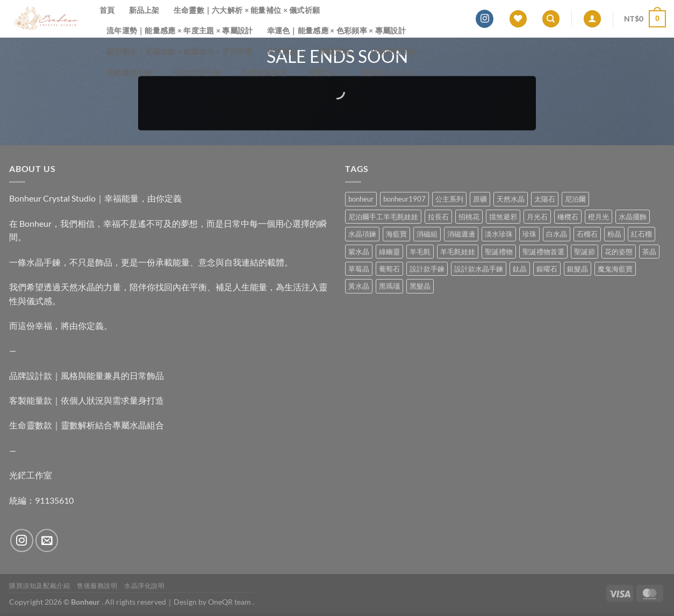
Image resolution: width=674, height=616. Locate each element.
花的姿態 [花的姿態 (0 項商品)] (619, 252)
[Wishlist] (518, 19)
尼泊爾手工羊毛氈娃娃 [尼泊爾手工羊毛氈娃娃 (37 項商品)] (383, 217)
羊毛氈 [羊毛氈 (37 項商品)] (420, 252)
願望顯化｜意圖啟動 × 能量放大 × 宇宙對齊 (180, 51)
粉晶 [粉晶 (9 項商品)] (614, 234)
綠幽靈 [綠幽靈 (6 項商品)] (389, 252)
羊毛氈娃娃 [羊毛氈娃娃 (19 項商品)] (458, 252)
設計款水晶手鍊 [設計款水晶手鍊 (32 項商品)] (479, 269)
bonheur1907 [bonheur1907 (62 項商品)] (404, 199)
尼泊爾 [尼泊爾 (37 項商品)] (575, 199)
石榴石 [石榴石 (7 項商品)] (587, 234)
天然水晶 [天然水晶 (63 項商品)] (511, 199)
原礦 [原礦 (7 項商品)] (480, 199)
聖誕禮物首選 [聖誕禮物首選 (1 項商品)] (543, 252)
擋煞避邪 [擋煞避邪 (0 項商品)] (503, 217)
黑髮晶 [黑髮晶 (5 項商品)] (420, 286)
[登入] (592, 19)
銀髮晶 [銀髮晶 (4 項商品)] (578, 269)
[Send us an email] (47, 540)
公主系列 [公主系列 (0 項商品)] (449, 199)
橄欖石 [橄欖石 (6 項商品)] (568, 217)
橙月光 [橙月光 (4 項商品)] (598, 217)
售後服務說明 (97, 586)
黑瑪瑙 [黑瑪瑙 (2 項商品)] (389, 286)
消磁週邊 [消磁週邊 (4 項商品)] (461, 234)
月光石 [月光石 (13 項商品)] (537, 217)
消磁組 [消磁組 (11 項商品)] (427, 234)
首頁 (107, 10)
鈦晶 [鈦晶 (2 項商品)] (520, 269)
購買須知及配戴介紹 (40, 586)
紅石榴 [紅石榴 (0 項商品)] (641, 234)
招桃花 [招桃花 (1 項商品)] (469, 217)
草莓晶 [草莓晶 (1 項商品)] (359, 269)
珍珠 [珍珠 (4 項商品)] (529, 234)
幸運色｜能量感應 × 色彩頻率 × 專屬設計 (336, 30)
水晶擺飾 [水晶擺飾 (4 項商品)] (633, 217)
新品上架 (144, 10)
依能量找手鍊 (133, 72)
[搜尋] (551, 19)
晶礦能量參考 (267, 72)
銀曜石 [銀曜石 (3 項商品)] (547, 269)
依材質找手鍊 (397, 51)
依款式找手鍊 (200, 72)
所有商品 (286, 51)
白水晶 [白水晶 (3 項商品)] (557, 234)
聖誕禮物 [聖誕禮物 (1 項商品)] (499, 252)
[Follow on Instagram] (485, 19)
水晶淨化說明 (145, 586)
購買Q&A (328, 72)
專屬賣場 (338, 51)
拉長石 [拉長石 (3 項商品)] (438, 217)
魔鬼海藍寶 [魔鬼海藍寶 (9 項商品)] (615, 269)
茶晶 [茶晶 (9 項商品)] (649, 252)
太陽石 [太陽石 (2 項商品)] (545, 199)
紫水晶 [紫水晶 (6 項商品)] (359, 252)
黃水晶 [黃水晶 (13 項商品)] (359, 286)
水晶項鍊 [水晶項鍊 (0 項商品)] (362, 234)
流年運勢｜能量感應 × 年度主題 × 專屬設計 (180, 30)
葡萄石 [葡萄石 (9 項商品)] (389, 269)
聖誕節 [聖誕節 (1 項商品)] (585, 252)
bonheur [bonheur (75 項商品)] (361, 199)
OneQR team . (231, 602)
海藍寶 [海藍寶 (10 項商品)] (396, 234)
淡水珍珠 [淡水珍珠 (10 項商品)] (499, 234)
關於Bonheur (389, 72)
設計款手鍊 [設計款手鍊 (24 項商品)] (427, 269)
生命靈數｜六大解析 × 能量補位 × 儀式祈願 (247, 10)
